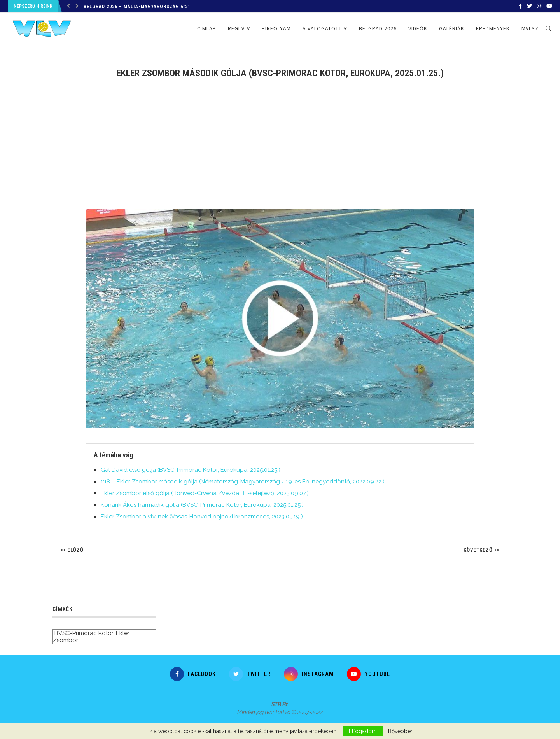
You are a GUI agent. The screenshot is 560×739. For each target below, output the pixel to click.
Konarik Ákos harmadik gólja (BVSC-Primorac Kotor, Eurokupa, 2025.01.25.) (202, 505)
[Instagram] (539, 6)
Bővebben (401, 731)
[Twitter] (529, 6)
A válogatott (322, 28)
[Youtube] (549, 6)
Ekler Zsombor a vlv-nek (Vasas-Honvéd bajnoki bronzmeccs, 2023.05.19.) (202, 517)
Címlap (207, 28)
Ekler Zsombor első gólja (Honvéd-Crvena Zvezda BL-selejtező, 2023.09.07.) (205, 493)
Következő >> (482, 550)
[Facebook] (520, 6)
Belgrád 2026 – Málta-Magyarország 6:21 (137, 7)
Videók (418, 28)
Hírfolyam (276, 28)
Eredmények (493, 28)
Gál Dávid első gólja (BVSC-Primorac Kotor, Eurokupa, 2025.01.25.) (191, 470)
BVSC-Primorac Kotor (84, 633)
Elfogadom (363, 731)
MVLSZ (530, 28)
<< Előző (72, 550)
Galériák (452, 28)
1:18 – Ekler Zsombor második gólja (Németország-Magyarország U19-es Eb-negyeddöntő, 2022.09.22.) (243, 482)
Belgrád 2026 (378, 28)
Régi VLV (239, 28)
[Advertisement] (280, 149)
